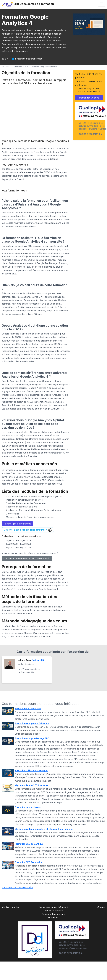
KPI (26, 67)
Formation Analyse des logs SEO (32, 738)
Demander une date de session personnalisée (27, 558)
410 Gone (6, 67)
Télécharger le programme (17, 524)
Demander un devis (89, 98)
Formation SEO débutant (28, 709)
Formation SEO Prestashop (29, 862)
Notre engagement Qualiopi (53, 907)
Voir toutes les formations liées (17, 887)
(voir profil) (38, 660)
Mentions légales (10, 907)
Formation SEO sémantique (29, 844)
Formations (17, 67)
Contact (101, 907)
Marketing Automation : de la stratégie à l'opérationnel (44, 829)
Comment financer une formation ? (53, 916)
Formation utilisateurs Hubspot (31, 770)
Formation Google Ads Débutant (32, 723)
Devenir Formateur (53, 911)
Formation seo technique (28, 807)
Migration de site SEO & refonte (31, 785)
